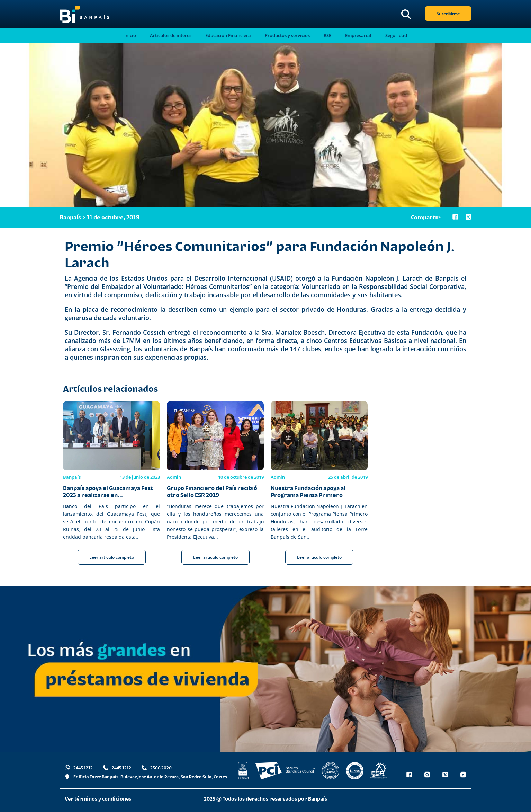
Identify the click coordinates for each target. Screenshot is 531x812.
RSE (327, 36)
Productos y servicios (287, 36)
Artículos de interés (171, 36)
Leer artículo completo (112, 557)
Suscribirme (448, 14)
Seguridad (396, 36)
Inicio (130, 36)
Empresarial (358, 36)
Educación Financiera (228, 36)
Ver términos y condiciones (98, 799)
